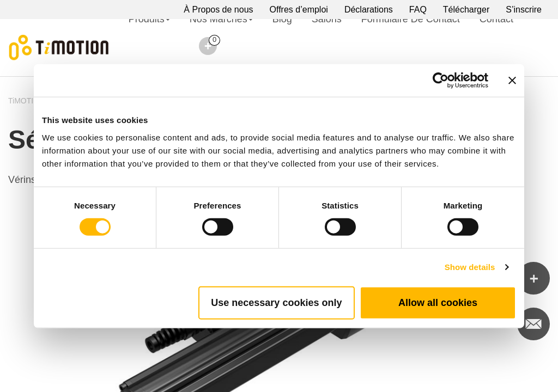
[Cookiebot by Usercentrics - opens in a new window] (441, 81)
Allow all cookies (438, 302)
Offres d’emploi (299, 10)
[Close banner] (512, 81)
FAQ (418, 10)
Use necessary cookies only (276, 302)
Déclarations (369, 10)
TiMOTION (26, 101)
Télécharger (466, 10)
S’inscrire (524, 10)
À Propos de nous (218, 10)
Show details (470, 267)
